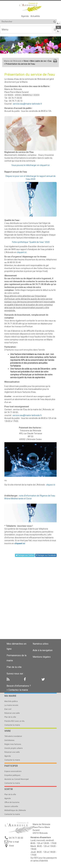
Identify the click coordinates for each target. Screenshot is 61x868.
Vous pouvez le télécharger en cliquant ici (30, 165)
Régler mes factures (13, 744)
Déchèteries (9, 740)
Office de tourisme (12, 802)
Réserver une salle (12, 713)
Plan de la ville (14, 667)
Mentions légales (42, 657)
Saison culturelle (11, 806)
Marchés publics (11, 701)
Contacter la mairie (12, 725)
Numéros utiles (41, 644)
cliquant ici (22, 252)
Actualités (35, 16)
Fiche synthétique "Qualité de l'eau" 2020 (31, 242)
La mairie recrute (11, 705)
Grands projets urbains (14, 748)
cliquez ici (51, 485)
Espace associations (13, 771)
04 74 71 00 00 (16, 838)
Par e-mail (14, 842)
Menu (5, 29)
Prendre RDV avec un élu (14, 721)
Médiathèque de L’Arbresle (15, 810)
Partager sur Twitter (25, 555)
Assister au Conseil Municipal (16, 779)
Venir (11, 846)
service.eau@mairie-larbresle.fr (27, 104)
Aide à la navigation (43, 650)
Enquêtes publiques (12, 775)
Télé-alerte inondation (13, 736)
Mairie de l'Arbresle (13, 61)
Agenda (25, 16)
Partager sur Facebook (46, 555)
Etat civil (8, 709)
